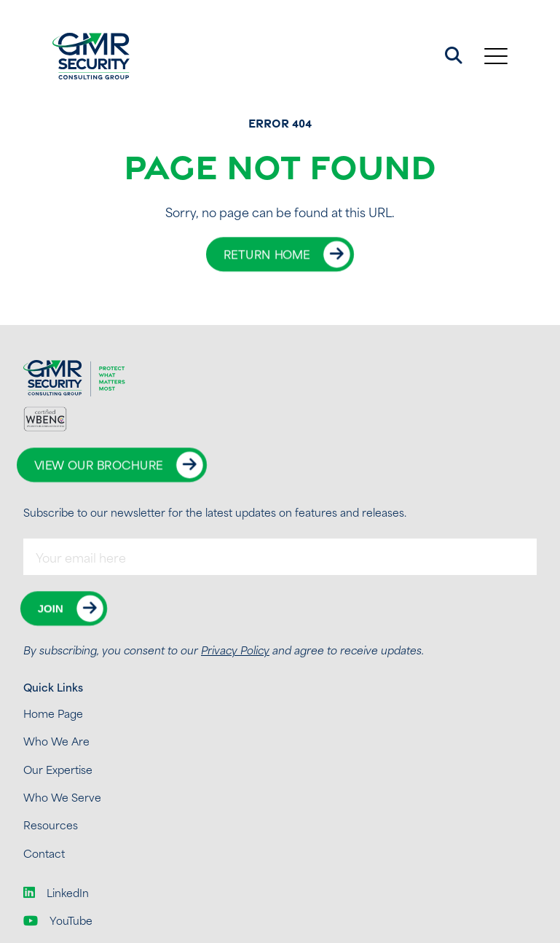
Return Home (267, 254)
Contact (44, 853)
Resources (51, 825)
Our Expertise (58, 769)
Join (51, 608)
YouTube (58, 920)
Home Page (53, 713)
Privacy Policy (235, 650)
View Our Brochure (99, 465)
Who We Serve (62, 797)
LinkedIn (56, 893)
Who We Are (56, 741)
